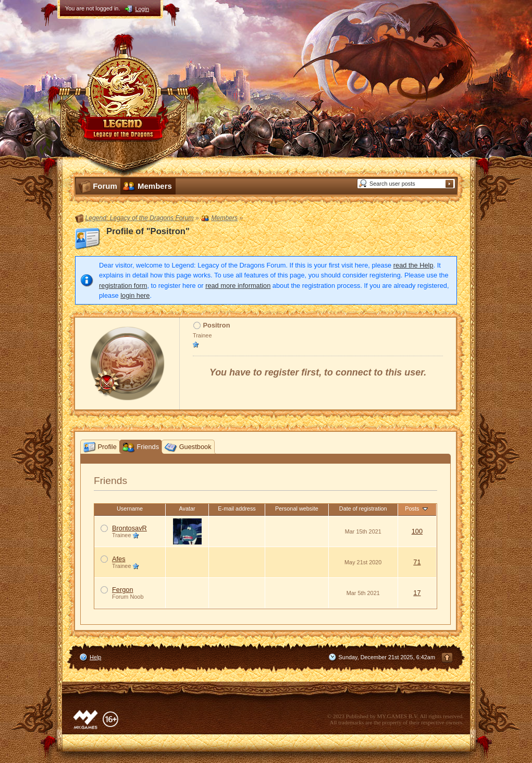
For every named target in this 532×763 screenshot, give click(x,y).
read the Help (413, 265)
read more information (238, 286)
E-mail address (237, 508)
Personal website (297, 508)
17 (417, 593)
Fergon (123, 590)
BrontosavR (129, 528)
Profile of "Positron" (148, 231)
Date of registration (363, 508)
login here (135, 295)
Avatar (187, 508)
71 (417, 562)
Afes (119, 559)
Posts (417, 508)
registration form (123, 286)
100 (417, 531)
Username (130, 508)
